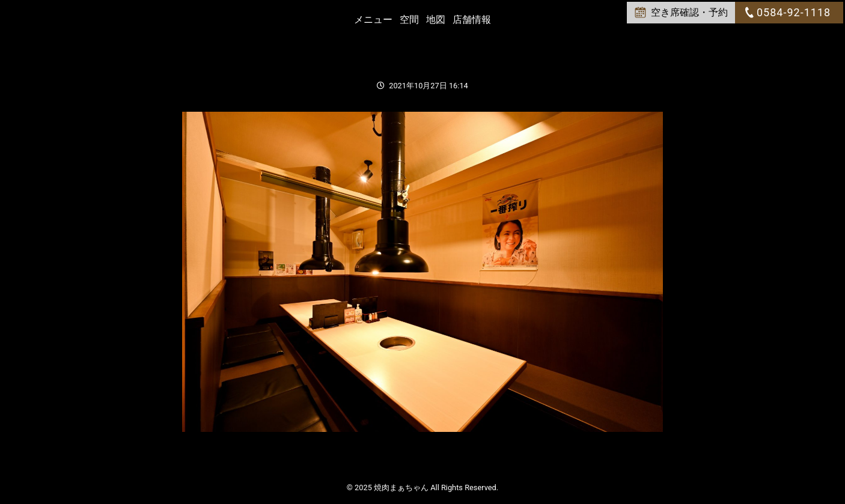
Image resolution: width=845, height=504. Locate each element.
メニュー (373, 20)
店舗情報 (472, 20)
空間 (409, 20)
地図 (436, 20)
